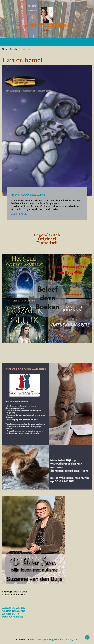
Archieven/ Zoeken (14, 608)
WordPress (36, 640)
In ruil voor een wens (28, 195)
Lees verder (19, 214)
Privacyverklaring (13, 617)
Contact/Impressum (14, 611)
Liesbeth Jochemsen (47, 25)
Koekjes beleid (11, 614)
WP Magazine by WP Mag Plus (61, 640)
